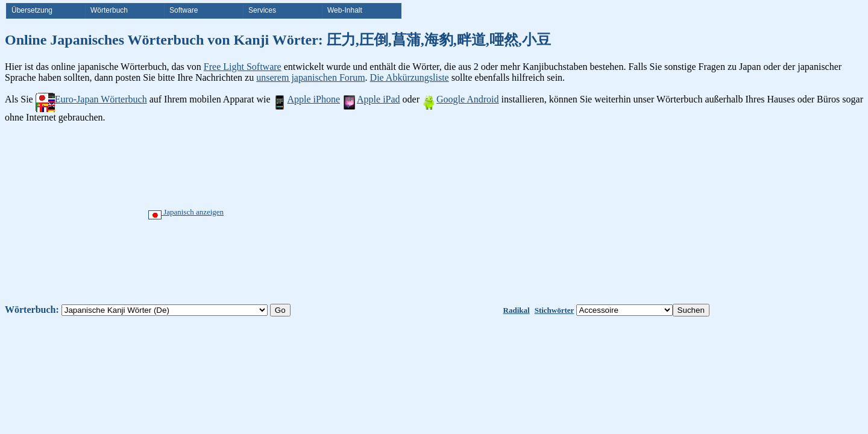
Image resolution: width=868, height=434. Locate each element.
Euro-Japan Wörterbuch (91, 99)
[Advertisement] (478, 213)
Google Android (461, 99)
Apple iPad (371, 99)
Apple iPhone (306, 99)
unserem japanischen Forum (310, 77)
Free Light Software (243, 67)
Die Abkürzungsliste (410, 77)
